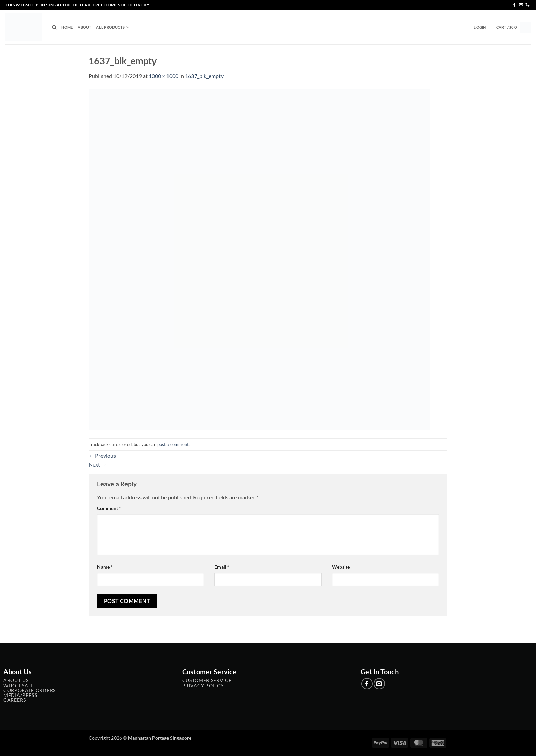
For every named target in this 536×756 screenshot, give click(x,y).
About (84, 27)
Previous (102, 455)
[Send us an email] (521, 5)
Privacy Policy (203, 686)
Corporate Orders (30, 690)
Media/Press (20, 695)
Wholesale (19, 686)
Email (222, 567)
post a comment (173, 444)
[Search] (54, 27)
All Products (113, 27)
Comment (109, 508)
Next (98, 464)
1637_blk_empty (204, 76)
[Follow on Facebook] (514, 5)
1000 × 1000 (164, 76)
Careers (15, 700)
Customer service (207, 680)
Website (341, 567)
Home (67, 27)
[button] (480, 27)
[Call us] (527, 5)
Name (105, 567)
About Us (16, 680)
